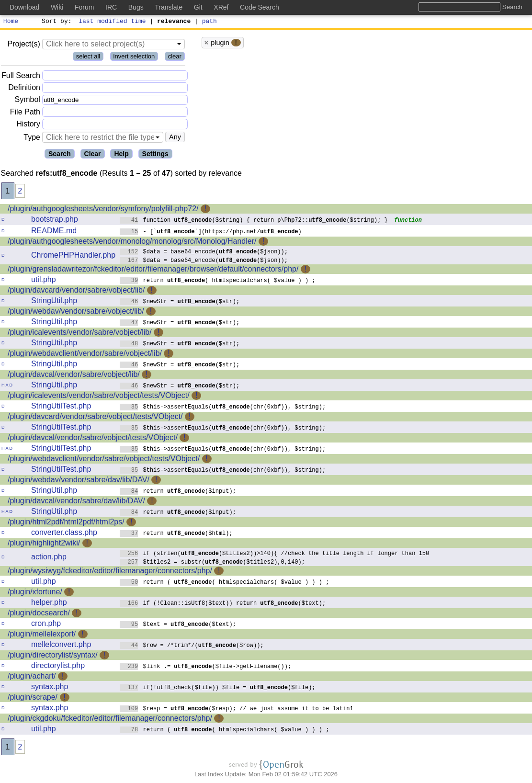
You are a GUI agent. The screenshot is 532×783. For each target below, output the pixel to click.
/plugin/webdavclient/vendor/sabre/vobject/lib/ (85, 355)
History (28, 125)
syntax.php (50, 688)
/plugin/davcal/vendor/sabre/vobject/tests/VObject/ (93, 439)
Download (24, 7)
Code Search (260, 7)
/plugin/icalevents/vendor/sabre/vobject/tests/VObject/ (99, 397)
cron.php (46, 625)
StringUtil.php (54, 302)
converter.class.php (64, 534)
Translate (169, 7)
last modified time (113, 22)
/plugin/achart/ (32, 677)
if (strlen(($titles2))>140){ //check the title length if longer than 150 (275, 554)
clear (175, 58)
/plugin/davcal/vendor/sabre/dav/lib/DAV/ (76, 502)
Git (198, 7)
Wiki (57, 7)
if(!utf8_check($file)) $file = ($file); (218, 688)
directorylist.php (58, 667)
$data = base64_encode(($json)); (204, 253)
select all (88, 58)
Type (32, 139)
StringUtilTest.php (61, 407)
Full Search (21, 77)
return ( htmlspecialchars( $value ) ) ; (218, 281)
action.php (49, 558)
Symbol (28, 101)
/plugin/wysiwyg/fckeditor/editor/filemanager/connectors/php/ (110, 572)
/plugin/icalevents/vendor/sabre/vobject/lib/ (80, 334)
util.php (44, 281)
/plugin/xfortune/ (35, 593)
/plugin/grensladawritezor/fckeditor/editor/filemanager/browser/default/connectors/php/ (153, 270)
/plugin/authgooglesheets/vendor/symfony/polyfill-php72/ (103, 210)
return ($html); (176, 534)
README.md (54, 232)
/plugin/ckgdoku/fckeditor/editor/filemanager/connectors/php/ (110, 720)
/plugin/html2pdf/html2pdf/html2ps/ (66, 523)
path (209, 22)
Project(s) (23, 45)
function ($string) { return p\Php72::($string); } (254, 221)
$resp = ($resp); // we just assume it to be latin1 (237, 709)
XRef (221, 7)
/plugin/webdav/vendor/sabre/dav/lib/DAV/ (79, 481)
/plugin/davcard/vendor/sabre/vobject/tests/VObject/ (95, 418)
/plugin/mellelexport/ (42, 635)
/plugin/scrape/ (33, 698)
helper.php (49, 604)
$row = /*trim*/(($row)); (192, 646)
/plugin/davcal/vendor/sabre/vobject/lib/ (74, 376)
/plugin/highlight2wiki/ (44, 544)
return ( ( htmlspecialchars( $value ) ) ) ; (225, 583)
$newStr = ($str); (180, 302)
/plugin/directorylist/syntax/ (53, 656)
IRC (111, 7)
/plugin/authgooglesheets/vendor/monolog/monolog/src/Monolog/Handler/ (132, 243)
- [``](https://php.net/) (211, 233)
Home (11, 22)
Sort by (55, 22)
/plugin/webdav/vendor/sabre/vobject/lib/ (76, 312)
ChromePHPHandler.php (73, 256)
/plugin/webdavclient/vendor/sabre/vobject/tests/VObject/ (104, 460)
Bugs (136, 7)
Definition (24, 89)
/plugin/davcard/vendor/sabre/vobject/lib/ (76, 291)
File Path (25, 113)
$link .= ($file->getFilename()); (206, 667)
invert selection (134, 58)
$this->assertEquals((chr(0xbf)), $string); (223, 408)
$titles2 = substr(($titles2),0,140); (212, 563)
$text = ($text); (178, 625)
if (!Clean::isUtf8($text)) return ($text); (223, 604)
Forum (84, 7)
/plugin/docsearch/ (39, 614)
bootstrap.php (55, 221)
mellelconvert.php (61, 646)
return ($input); (178, 492)
